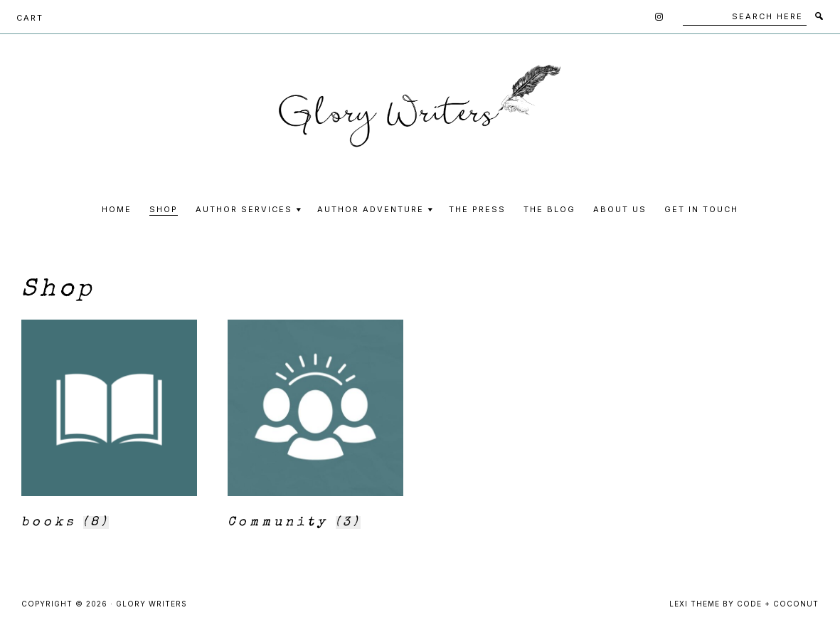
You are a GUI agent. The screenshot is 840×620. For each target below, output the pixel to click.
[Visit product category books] (109, 428)
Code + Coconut (778, 604)
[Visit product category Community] (315, 428)
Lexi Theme (695, 604)
